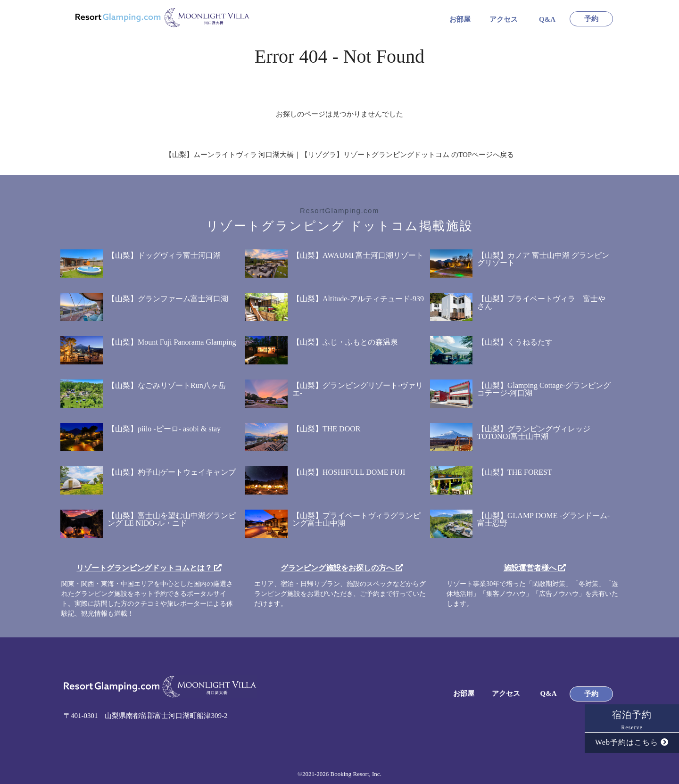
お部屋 (460, 20)
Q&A (547, 20)
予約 (591, 19)
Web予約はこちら (632, 742)
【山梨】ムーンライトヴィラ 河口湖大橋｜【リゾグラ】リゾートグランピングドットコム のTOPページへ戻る (340, 155)
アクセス (504, 20)
